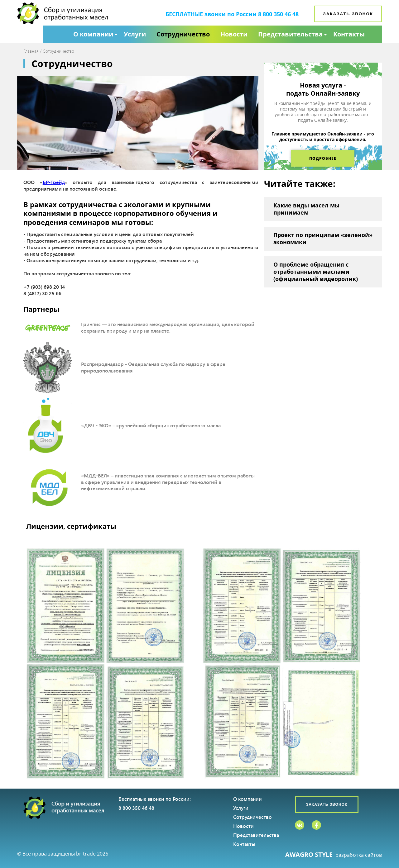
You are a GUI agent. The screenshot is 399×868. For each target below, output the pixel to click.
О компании (93, 34)
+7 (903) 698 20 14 (44, 287)
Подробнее (323, 158)
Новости (234, 34)
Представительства (290, 34)
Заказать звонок (348, 14)
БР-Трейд (54, 182)
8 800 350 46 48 (278, 14)
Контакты (349, 34)
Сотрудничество (183, 34)
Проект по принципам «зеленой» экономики (323, 238)
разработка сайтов (359, 855)
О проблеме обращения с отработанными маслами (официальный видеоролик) (316, 272)
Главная (31, 51)
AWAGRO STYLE (309, 855)
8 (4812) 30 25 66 (42, 293)
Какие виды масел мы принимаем (306, 209)
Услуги (135, 34)
